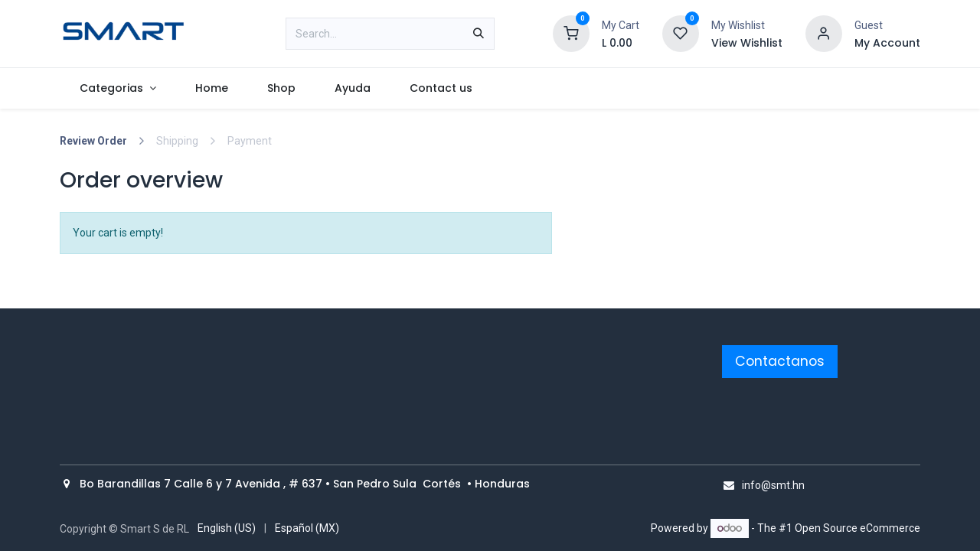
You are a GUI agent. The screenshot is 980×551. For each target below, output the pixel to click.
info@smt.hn (773, 485)
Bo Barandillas (122, 484)
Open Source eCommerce (857, 528)
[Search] (479, 34)
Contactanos (780, 361)
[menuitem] (118, 88)
